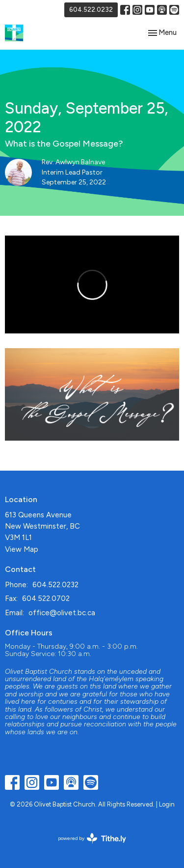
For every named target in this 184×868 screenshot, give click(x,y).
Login (167, 804)
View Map (22, 549)
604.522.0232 (91, 10)
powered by (92, 838)
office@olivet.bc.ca (62, 613)
